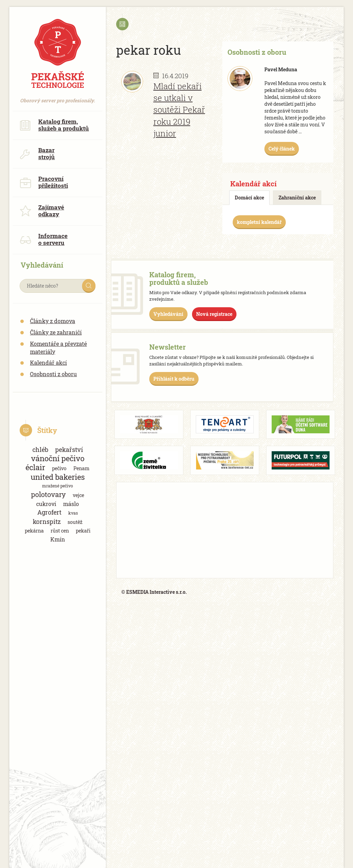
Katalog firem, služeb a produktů (54, 125)
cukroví (46, 504)
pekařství (69, 449)
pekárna (34, 531)
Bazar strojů (37, 153)
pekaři (83, 531)
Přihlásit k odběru (174, 379)
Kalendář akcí (48, 363)
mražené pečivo (58, 486)
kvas (73, 513)
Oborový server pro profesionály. (58, 97)
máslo (71, 504)
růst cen (60, 531)
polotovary (48, 494)
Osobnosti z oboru (53, 374)
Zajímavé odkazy (42, 211)
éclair (35, 467)
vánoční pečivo (58, 458)
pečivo (59, 468)
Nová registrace (214, 314)
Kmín (58, 539)
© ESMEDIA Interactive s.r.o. (154, 592)
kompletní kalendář (259, 222)
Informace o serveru (44, 239)
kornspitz (47, 521)
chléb (40, 449)
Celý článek (282, 149)
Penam (82, 468)
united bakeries (58, 477)
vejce (78, 495)
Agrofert (49, 512)
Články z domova (53, 321)
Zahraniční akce (297, 198)
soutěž (75, 522)
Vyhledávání (168, 314)
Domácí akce (249, 198)
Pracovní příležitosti (44, 182)
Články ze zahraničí (56, 332)
